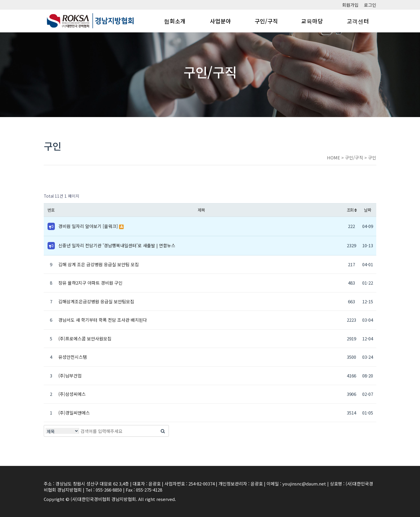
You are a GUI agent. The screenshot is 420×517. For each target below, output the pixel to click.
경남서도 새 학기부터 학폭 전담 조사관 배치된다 (103, 320)
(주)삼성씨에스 (72, 394)
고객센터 (358, 21)
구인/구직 (266, 21)
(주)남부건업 (70, 376)
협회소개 (175, 21)
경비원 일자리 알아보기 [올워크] (89, 226)
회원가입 (350, 5)
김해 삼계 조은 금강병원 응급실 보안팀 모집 (99, 264)
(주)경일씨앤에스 (74, 413)
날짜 (367, 210)
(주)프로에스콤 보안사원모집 (85, 338)
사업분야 (220, 21)
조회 (351, 210)
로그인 (370, 5)
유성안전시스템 (73, 357)
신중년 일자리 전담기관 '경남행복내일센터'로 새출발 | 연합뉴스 (117, 245)
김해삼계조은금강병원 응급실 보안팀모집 (96, 301)
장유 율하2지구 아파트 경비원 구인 (90, 283)
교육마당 (312, 21)
